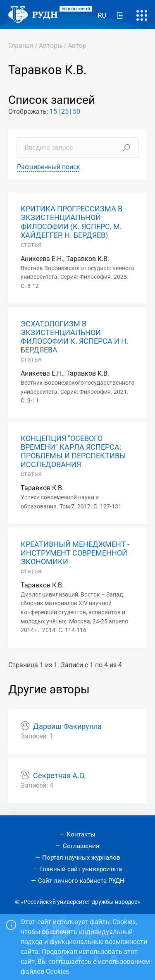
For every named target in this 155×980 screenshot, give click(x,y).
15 (53, 111)
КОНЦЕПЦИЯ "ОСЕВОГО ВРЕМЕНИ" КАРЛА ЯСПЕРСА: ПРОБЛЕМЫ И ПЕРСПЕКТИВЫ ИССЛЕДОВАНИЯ (73, 452)
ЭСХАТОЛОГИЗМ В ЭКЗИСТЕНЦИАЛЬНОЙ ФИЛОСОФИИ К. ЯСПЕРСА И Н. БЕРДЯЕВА (75, 337)
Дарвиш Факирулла (67, 726)
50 (76, 111)
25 (65, 111)
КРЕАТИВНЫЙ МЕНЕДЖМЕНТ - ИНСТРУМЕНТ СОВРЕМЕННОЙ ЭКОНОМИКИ (75, 553)
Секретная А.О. (60, 776)
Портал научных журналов (81, 858)
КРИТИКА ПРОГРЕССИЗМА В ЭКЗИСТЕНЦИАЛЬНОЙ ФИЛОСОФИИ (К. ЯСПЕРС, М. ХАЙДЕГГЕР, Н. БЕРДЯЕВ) (72, 222)
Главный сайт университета (81, 869)
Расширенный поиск (49, 167)
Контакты (81, 834)
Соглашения (81, 846)
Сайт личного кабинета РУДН (81, 881)
